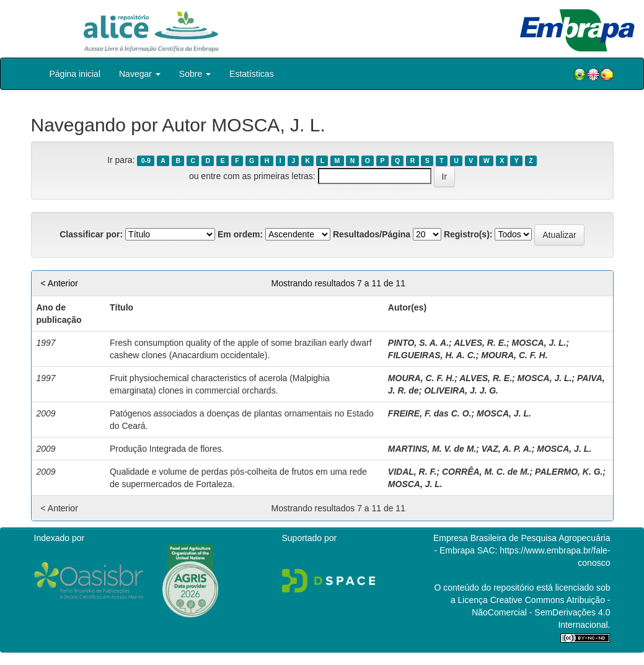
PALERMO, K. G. (569, 472)
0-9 (146, 161)
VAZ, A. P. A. (507, 449)
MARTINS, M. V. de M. (432, 449)
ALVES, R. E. (480, 343)
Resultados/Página (372, 234)
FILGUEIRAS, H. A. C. (432, 355)
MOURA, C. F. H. (514, 355)
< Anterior (60, 283)
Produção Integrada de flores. (167, 449)
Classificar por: (91, 234)
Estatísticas (252, 74)
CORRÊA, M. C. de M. (486, 472)
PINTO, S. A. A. (418, 343)
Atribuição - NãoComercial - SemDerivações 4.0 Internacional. (541, 612)
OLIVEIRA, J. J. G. (461, 390)
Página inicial (75, 74)
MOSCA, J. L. (539, 343)
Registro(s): (468, 234)
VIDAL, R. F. (412, 472)
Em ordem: (240, 234)
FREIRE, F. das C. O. (430, 413)
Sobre (195, 74)
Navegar (140, 74)
